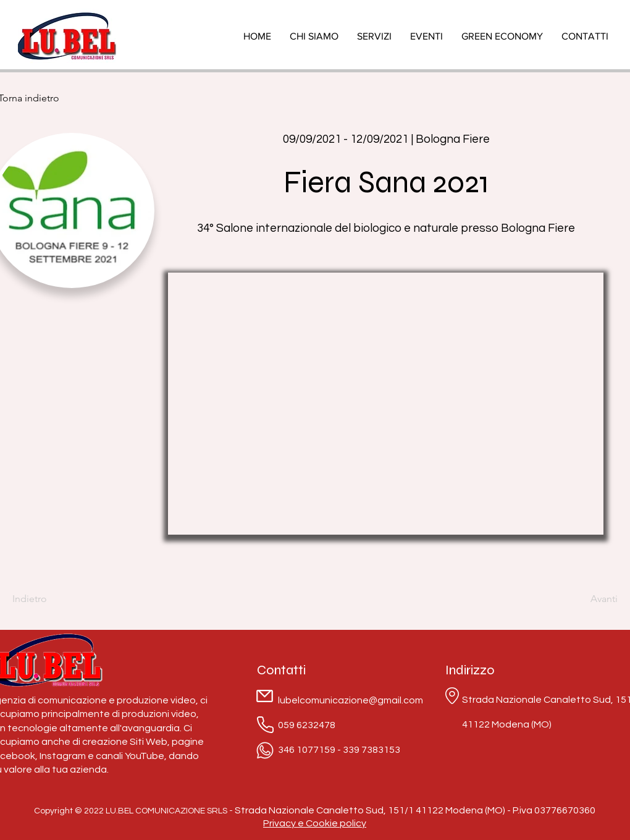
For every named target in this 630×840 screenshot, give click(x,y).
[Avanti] (587, 599)
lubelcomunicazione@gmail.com (351, 700)
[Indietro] (52, 599)
